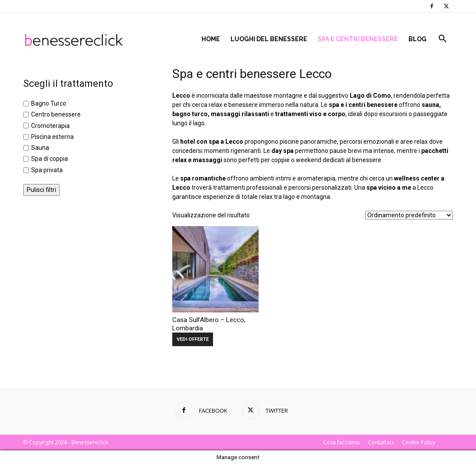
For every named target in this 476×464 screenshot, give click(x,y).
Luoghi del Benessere (269, 39)
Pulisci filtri (41, 190)
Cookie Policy (419, 442)
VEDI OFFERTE (193, 339)
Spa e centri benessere (358, 39)
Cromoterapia (50, 126)
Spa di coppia (50, 159)
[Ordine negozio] (409, 215)
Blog (417, 39)
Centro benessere (56, 115)
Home (211, 39)
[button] (442, 40)
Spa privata (47, 170)
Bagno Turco (49, 103)
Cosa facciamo (341, 442)
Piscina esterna (52, 137)
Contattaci (381, 442)
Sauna (40, 148)
